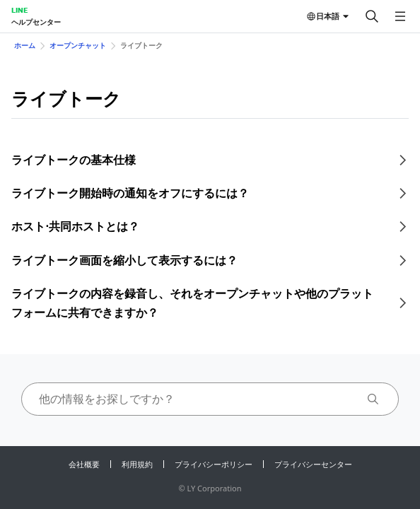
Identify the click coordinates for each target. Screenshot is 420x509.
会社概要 (84, 464)
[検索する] (372, 16)
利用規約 (137, 464)
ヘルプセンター (36, 22)
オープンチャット (78, 45)
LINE (19, 10)
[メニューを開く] (400, 16)
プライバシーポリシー (214, 464)
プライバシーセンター (313, 464)
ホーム (25, 45)
